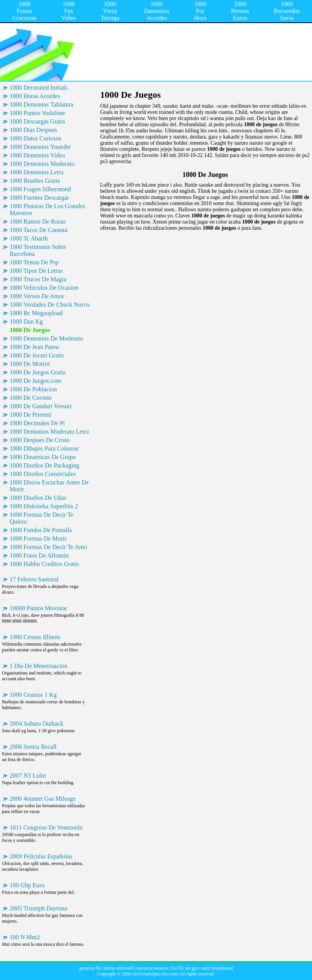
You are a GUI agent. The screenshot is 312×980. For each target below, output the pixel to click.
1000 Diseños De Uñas (38, 498)
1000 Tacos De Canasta (39, 230)
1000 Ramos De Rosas (38, 221)
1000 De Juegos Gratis (38, 372)
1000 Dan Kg (26, 321)
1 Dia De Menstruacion (39, 666)
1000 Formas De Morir (38, 538)
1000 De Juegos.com (35, 381)
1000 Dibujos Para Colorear (44, 448)
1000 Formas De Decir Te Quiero (42, 518)
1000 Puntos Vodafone (37, 113)
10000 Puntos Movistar (38, 608)
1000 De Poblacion (33, 389)
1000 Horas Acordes (35, 96)
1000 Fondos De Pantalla (41, 530)
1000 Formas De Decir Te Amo (48, 547)
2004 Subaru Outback (37, 724)
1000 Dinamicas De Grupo (43, 457)
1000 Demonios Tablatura (42, 104)
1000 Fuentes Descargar (39, 198)
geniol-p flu (90, 968)
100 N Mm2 (25, 937)
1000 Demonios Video (37, 155)
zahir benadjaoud (217, 968)
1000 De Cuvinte (31, 398)
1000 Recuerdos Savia (287, 11)
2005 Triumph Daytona (38, 908)
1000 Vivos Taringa (110, 11)
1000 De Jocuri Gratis (37, 355)
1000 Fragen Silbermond (40, 189)
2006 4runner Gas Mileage (43, 799)
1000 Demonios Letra (37, 172)
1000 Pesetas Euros (240, 11)
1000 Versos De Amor (37, 296)
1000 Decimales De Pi (37, 423)
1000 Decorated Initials (39, 88)
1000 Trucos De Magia (38, 279)
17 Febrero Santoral (34, 579)
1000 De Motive (30, 364)
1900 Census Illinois (35, 637)
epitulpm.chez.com (160, 974)
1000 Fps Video (69, 11)
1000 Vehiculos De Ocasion (44, 288)
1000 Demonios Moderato (42, 164)
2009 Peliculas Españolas (41, 856)
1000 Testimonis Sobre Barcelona (38, 250)
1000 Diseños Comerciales (43, 474)
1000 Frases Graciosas (24, 11)
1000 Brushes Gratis (35, 181)
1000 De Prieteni (30, 415)
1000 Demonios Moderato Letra (49, 432)
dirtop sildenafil (119, 968)
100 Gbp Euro (27, 885)
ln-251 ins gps (185, 968)
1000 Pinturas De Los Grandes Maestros (47, 210)
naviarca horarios (153, 968)
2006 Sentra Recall (33, 747)
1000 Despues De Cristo (40, 440)
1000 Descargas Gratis (38, 121)
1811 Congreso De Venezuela (46, 827)
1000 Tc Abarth (29, 238)
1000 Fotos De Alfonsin (39, 555)
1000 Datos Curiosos (35, 138)
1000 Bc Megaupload (36, 313)
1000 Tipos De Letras (36, 271)
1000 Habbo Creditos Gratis (44, 564)
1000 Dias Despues (34, 130)
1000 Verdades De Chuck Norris (50, 305)
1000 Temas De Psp (34, 262)
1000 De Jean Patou (34, 347)
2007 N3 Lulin (28, 775)
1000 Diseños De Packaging (44, 465)
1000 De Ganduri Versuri (41, 406)
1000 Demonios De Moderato (46, 338)
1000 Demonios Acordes (157, 11)
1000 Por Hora (200, 11)
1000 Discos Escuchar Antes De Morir (49, 486)
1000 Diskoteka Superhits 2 (44, 506)
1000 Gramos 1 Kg (33, 695)
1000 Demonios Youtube (40, 147)
